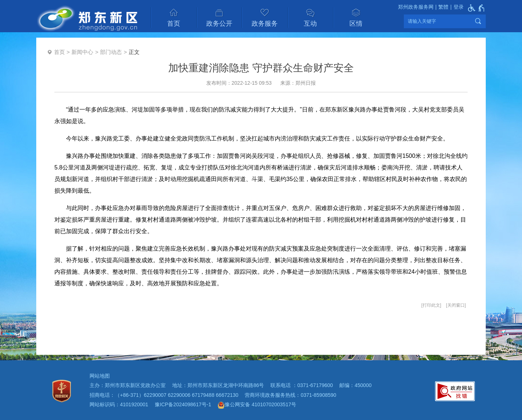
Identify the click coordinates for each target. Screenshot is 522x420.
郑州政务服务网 (416, 7)
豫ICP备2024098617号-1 (183, 404)
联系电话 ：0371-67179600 (302, 385)
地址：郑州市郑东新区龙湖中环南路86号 (218, 385)
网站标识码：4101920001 (119, 404)
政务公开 (219, 24)
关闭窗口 (456, 305)
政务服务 (265, 24)
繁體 (443, 7)
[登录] (456, 7)
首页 (174, 24)
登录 (459, 7)
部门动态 (111, 52)
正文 (134, 52)
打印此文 (431, 305)
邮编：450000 (355, 385)
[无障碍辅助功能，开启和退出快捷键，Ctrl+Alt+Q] (477, 8)
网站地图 (100, 376)
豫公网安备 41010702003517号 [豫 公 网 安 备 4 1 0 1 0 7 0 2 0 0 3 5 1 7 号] (257, 405)
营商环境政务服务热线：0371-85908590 (290, 395)
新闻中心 (82, 52)
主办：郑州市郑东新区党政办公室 (128, 385)
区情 (356, 24)
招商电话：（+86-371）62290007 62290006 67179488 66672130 (164, 395)
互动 (310, 24)
